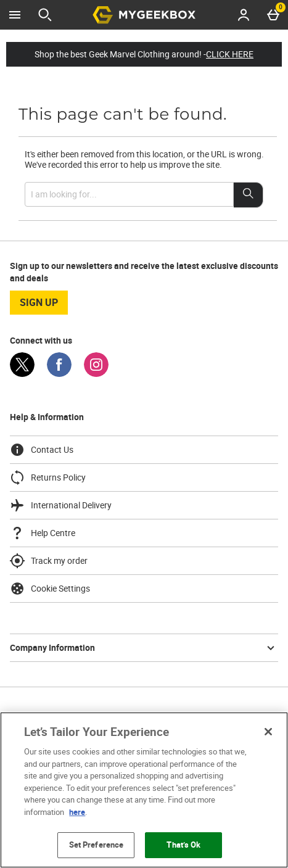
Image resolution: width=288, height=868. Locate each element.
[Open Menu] (15, 15)
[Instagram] (96, 374)
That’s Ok (183, 845)
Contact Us (42, 450)
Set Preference (97, 845)
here (77, 812)
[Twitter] (22, 374)
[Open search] (45, 15)
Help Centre (43, 533)
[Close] (268, 732)
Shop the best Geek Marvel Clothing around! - (144, 54)
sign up (39, 302)
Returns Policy (48, 477)
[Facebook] (59, 374)
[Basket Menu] (273, 15)
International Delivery (61, 505)
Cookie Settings (50, 589)
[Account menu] (244, 15)
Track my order (49, 561)
